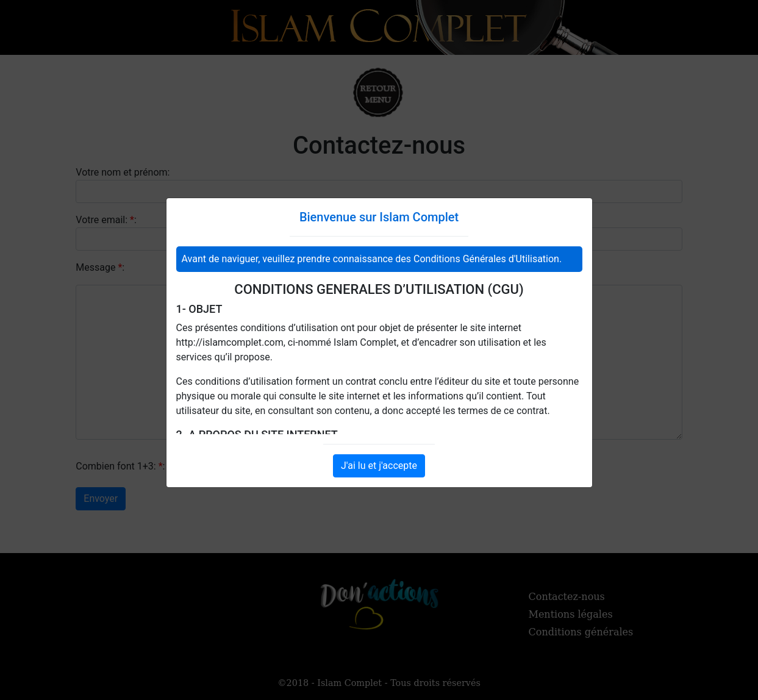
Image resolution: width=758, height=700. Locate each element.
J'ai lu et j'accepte (379, 466)
